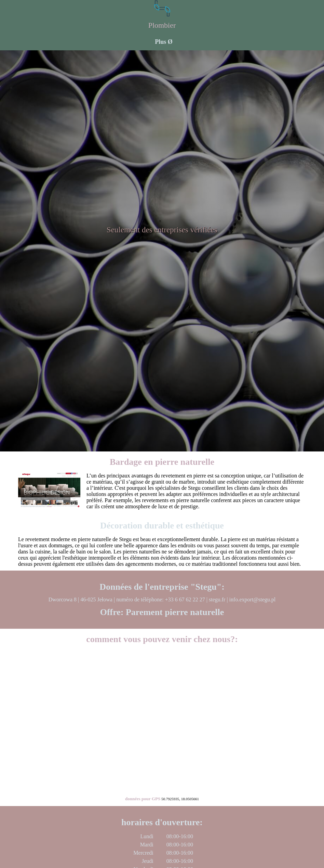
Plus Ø (164, 42)
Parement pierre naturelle (175, 612)
